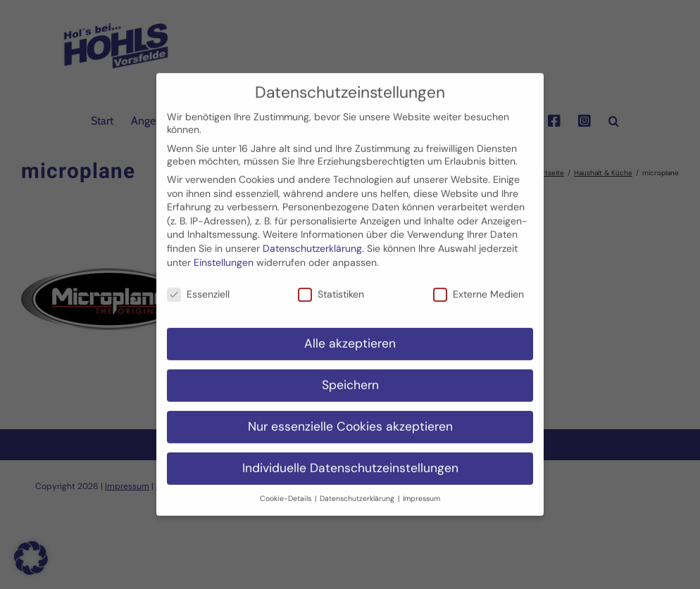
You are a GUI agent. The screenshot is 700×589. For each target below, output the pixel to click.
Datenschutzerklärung (312, 238)
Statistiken (331, 284)
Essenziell (198, 284)
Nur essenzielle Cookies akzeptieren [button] (350, 416)
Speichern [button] (350, 374)
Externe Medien (479, 284)
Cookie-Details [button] (287, 487)
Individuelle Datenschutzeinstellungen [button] (350, 457)
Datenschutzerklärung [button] (358, 487)
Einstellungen (224, 251)
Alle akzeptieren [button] (350, 333)
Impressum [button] (421, 487)
